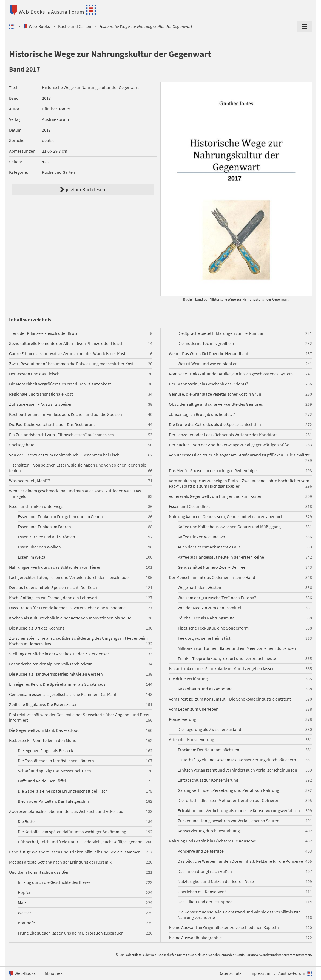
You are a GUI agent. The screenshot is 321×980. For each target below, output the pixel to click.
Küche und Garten (75, 26)
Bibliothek (53, 973)
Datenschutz (230, 973)
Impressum (260, 973)
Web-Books (32, 12)
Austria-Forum (68, 12)
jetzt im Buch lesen (83, 190)
